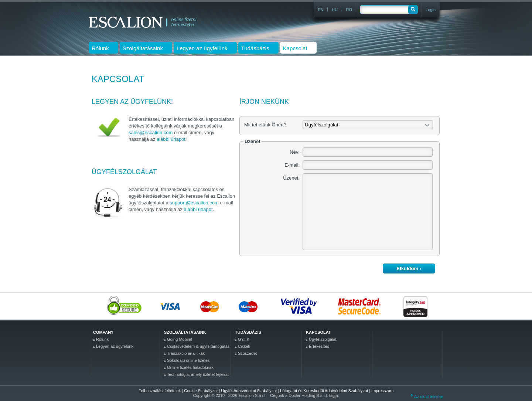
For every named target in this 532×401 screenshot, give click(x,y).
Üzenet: (291, 178)
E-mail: (292, 165)
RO (349, 10)
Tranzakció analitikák (186, 353)
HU (335, 10)
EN (320, 10)
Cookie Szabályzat (201, 391)
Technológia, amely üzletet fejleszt (198, 374)
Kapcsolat (318, 332)
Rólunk (102, 339)
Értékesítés (319, 346)
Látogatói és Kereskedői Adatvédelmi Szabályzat (325, 391)
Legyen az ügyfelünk (115, 346)
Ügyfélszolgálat (323, 339)
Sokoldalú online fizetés (188, 360)
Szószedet (247, 353)
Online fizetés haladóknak (190, 367)
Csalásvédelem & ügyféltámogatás (198, 346)
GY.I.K (244, 339)
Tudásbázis (248, 332)
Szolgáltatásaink (185, 332)
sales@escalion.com (151, 132)
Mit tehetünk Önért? (265, 125)
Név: (295, 152)
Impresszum (382, 391)
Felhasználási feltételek (160, 391)
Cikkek (244, 346)
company (103, 332)
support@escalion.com (194, 203)
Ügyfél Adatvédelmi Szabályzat (249, 391)
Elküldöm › (409, 269)
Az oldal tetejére (427, 397)
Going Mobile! (180, 339)
